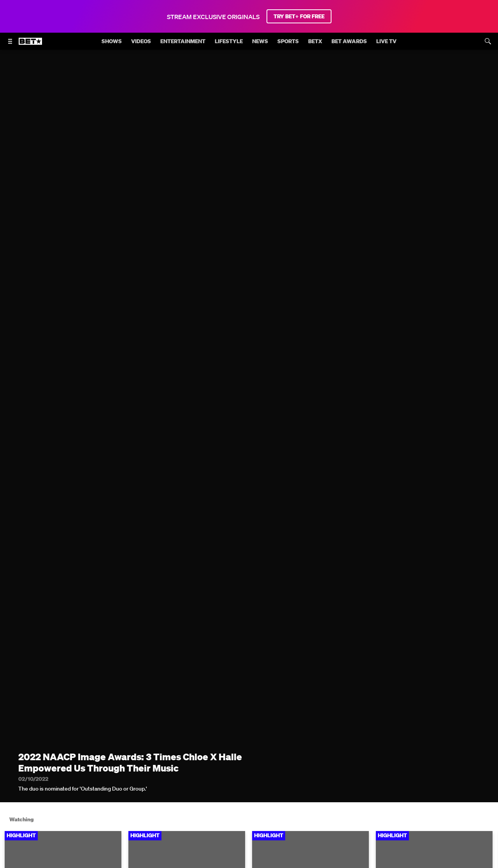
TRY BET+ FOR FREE (299, 16)
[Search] (488, 41)
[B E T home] (30, 45)
